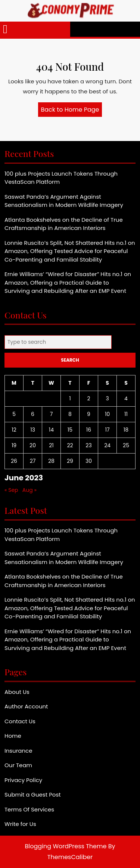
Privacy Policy (23, 780)
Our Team (18, 765)
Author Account (26, 706)
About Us (17, 692)
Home (13, 736)
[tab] (5, 29)
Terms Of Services (29, 809)
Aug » (29, 490)
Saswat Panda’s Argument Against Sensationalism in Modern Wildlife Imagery (64, 201)
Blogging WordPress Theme (66, 846)
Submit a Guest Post (33, 795)
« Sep (11, 490)
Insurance (18, 751)
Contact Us (20, 721)
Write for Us (20, 824)
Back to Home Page (72, 111)
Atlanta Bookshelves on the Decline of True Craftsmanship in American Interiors (64, 224)
